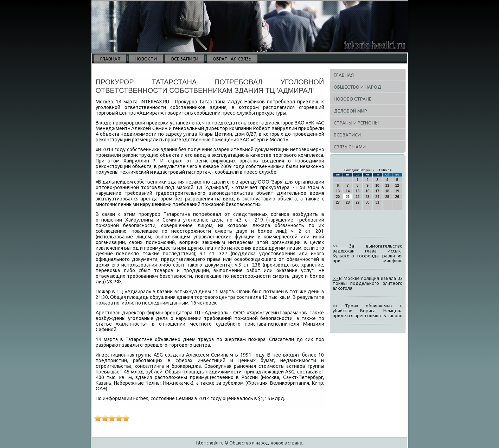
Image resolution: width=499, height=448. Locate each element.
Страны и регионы (356, 123)
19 (397, 191)
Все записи (185, 59)
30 (367, 202)
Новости (146, 59)
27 (338, 202)
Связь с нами (350, 147)
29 (357, 202)
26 (397, 197)
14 (348, 191)
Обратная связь (232, 59)
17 (378, 191)
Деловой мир (350, 111)
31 (378, 202)
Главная (110, 59)
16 (367, 191)
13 (338, 191)
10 (378, 185)
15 (357, 191)
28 (348, 202)
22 (357, 197)
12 (397, 185)
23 (367, 197)
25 (387, 197)
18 (387, 191)
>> (341, 246)
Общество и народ (357, 87)
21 (348, 197)
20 (338, 197)
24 (378, 197)
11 (387, 185)
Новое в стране (353, 99)
